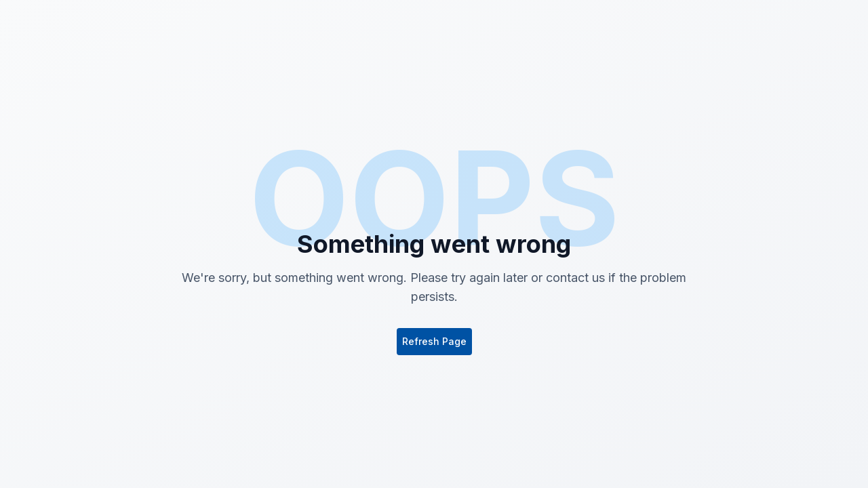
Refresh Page (434, 341)
